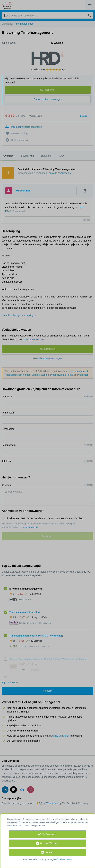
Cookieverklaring (64, 859)
